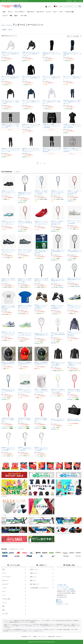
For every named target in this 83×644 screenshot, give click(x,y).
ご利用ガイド (76, 1)
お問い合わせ (59, 637)
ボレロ (10, 30)
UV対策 (4, 30)
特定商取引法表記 (51, 637)
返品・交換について (42, 584)
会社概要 (35, 637)
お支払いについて (42, 569)
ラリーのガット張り (63, 587)
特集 (11, 16)
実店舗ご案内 (69, 1)
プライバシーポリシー (42, 637)
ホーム (3, 25)
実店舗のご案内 (62, 585)
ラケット (10, 12)
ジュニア (5, 16)
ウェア (55, 12)
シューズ (48, 12)
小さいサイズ (40, 12)
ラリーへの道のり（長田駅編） (66, 589)
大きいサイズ (31, 12)
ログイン (30, 637)
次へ (45, 163)
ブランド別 (23, 16)
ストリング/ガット (20, 12)
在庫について (42, 580)
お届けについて (42, 573)
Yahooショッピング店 (62, 604)
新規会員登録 (24, 637)
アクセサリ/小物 (69, 12)
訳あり (16, 16)
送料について (42, 577)
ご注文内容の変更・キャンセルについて (42, 588)
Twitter (59, 600)
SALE (4, 12)
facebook (59, 601)
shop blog (59, 603)
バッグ (61, 12)
